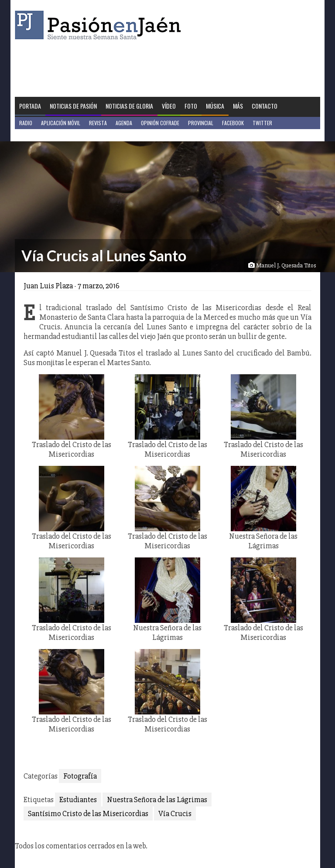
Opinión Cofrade (160, 123)
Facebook (233, 123)
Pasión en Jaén (100, 25)
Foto (191, 106)
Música (215, 106)
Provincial (201, 123)
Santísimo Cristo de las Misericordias (88, 813)
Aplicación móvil (61, 123)
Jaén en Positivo (38, 135)
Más (238, 106)
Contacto (265, 106)
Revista (98, 123)
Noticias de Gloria (129, 106)
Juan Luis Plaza (48, 286)
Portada (30, 106)
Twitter (262, 123)
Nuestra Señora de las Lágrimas (157, 800)
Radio (26, 123)
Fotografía (80, 776)
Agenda (124, 123)
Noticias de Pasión (73, 106)
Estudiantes (78, 800)
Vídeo (169, 106)
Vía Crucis (175, 813)
